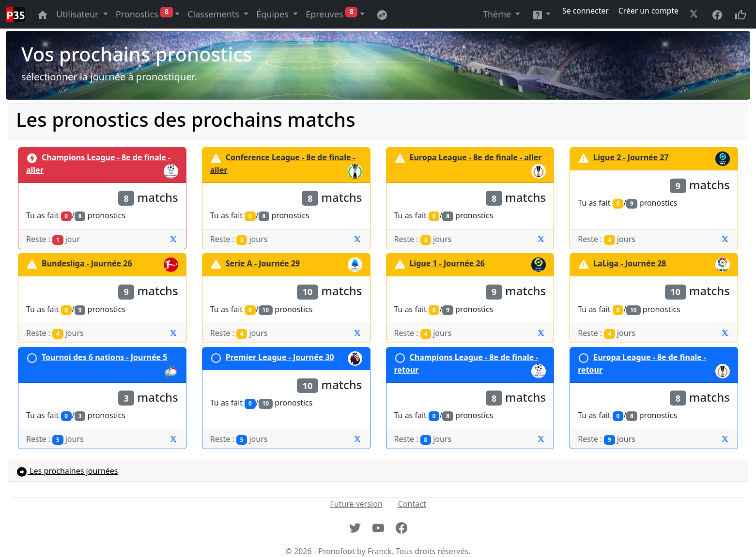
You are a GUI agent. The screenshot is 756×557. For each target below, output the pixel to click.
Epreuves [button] (332, 14)
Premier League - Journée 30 (280, 357)
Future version (356, 504)
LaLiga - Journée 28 (630, 263)
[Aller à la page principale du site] (43, 14)
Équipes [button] (273, 14)
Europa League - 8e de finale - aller (476, 157)
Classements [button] (214, 14)
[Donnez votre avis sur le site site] (741, 14)
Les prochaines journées (67, 471)
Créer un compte (648, 11)
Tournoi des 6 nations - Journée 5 (104, 357)
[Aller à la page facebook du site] (717, 14)
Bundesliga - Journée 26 (87, 263)
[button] (541, 14)
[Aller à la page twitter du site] (695, 14)
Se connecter (586, 11)
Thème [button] (498, 14)
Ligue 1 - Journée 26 (447, 263)
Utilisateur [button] (78, 14)
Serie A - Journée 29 (263, 263)
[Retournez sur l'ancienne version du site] (382, 14)
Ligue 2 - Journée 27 (631, 157)
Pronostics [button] (144, 14)
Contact (412, 504)
